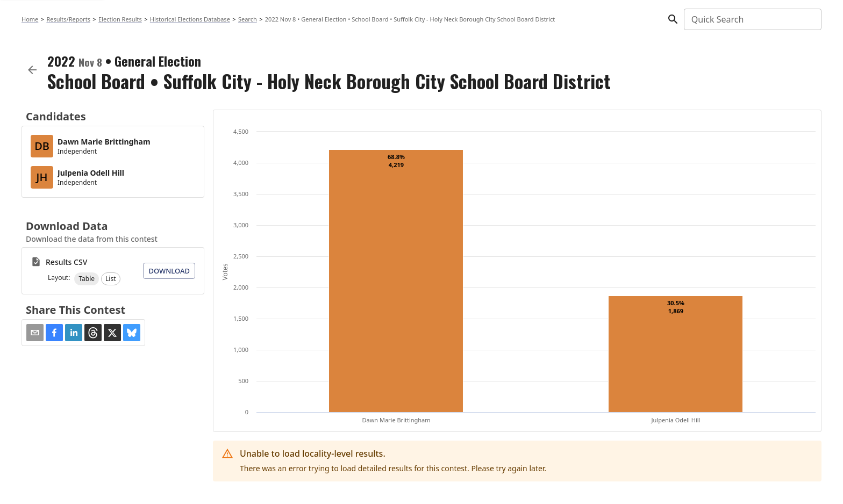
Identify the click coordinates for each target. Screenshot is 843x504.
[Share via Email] (35, 333)
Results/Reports (68, 19)
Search (248, 19)
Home (30, 19)
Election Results (120, 19)
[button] (87, 279)
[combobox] (752, 19)
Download (169, 271)
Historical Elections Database (190, 19)
